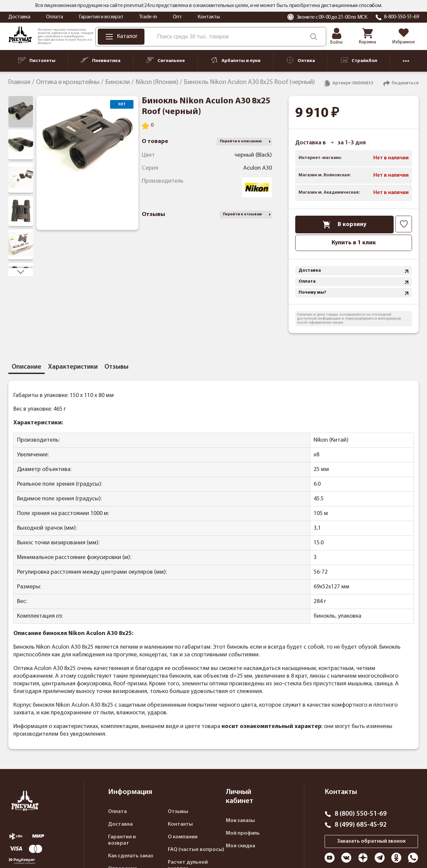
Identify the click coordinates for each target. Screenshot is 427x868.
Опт (177, 17)
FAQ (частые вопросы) (196, 850)
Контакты (209, 17)
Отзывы (178, 812)
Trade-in (148, 17)
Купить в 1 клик (354, 243)
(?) (59, 616)
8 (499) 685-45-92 (361, 825)
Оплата (55, 17)
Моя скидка (241, 846)
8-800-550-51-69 (401, 17)
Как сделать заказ (131, 856)
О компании (183, 837)
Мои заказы (240, 821)
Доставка (19, 17)
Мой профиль (243, 833)
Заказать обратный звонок (371, 841)
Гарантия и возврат (101, 17)
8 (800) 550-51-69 (361, 814)
